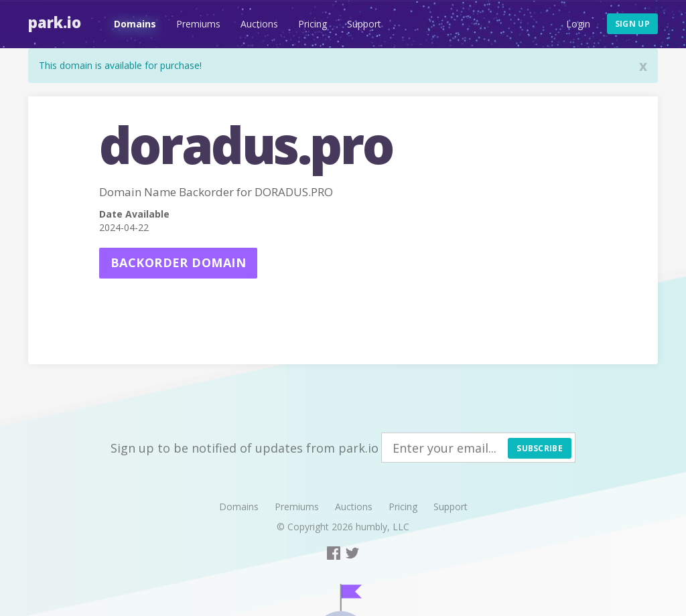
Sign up (632, 24)
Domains (135, 24)
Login (578, 24)
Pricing (313, 24)
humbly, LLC (383, 527)
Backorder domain (178, 262)
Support (364, 24)
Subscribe (540, 448)
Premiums (198, 24)
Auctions (259, 24)
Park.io (55, 22)
